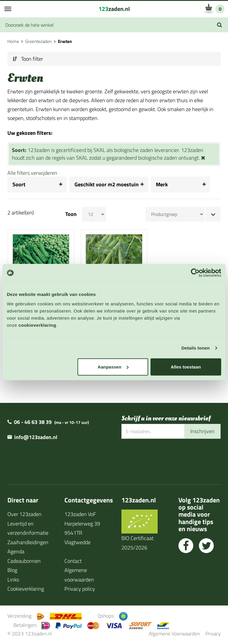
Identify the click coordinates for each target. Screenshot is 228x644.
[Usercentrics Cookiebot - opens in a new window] (195, 273)
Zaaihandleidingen (28, 542)
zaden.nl (114, 9)
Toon (71, 214)
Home (13, 41)
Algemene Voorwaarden (174, 633)
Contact (73, 561)
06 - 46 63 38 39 (33, 422)
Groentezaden (38, 41)
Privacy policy (80, 589)
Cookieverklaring (26, 589)
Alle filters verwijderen (32, 173)
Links (13, 579)
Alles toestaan (186, 367)
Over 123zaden (24, 514)
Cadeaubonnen (24, 561)
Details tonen (195, 348)
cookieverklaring (37, 325)
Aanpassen (113, 367)
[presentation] (167, 458)
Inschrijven (202, 431)
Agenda (16, 551)
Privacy (213, 633)
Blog (12, 570)
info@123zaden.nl (36, 437)
